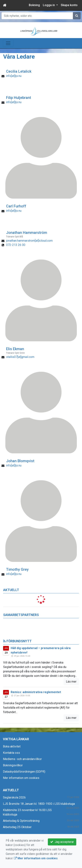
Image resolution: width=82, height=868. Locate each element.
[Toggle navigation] (8, 43)
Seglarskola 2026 (14, 797)
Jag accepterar (62, 842)
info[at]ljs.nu (14, 76)
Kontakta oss (11, 753)
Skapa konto (69, 5)
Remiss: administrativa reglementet (36, 692)
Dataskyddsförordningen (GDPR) (24, 772)
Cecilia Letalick (19, 71)
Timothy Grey (17, 569)
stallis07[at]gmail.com (20, 357)
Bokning (34, 5)
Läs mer (71, 682)
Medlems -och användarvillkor (22, 759)
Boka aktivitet (12, 746)
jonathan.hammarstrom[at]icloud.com (29, 241)
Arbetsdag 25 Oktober (17, 827)
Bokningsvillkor (13, 765)
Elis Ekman (15, 349)
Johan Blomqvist (20, 461)
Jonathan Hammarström (27, 233)
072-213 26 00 (16, 245)
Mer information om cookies (21, 778)
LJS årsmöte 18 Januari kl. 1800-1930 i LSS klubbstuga (39, 804)
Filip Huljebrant (19, 98)
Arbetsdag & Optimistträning (21, 821)
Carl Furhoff (16, 206)
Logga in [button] (49, 5)
